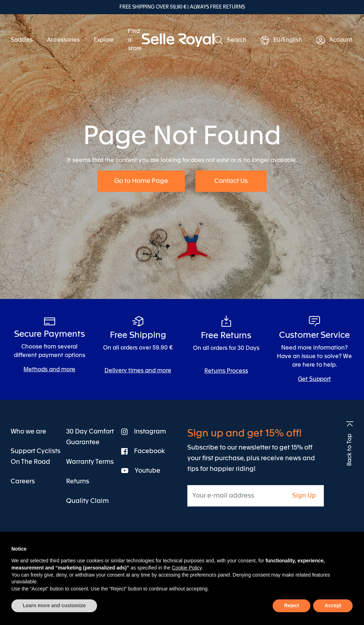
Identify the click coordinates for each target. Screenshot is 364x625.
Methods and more (49, 370)
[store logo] (178, 40)
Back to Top (350, 450)
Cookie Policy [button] (187, 568)
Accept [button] (333, 605)
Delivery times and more (138, 371)
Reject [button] (291, 605)
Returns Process (226, 371)
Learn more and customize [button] (54, 605)
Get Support (314, 379)
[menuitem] (25, 40)
